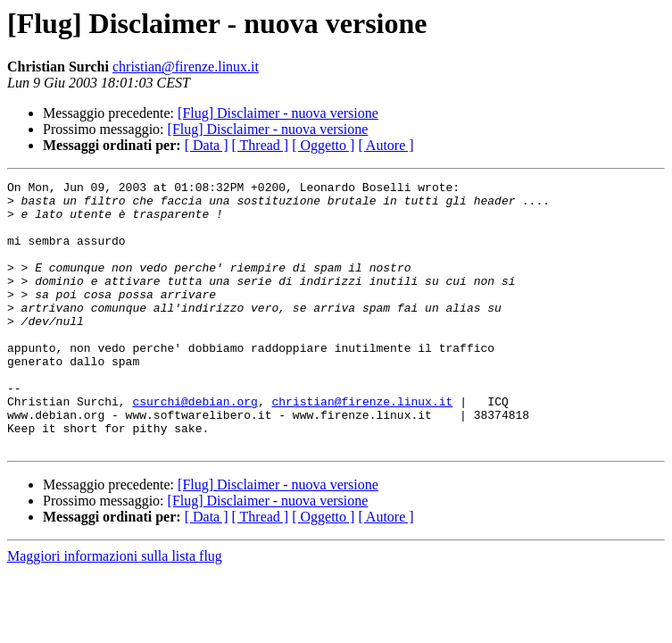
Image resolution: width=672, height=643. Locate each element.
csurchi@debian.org (195, 447)
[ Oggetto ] (323, 145)
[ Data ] (207, 145)
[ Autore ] (386, 145)
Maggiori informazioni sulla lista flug (115, 610)
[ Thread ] (261, 145)
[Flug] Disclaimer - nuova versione (278, 113)
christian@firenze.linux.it (186, 67)
